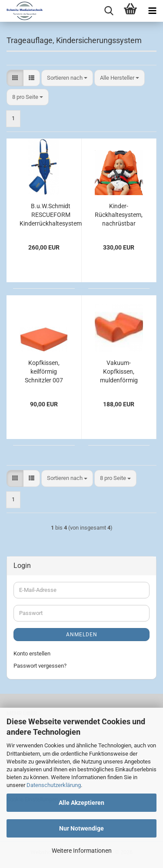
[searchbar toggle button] (109, 11)
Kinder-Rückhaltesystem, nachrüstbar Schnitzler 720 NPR (119, 215)
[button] (15, 78)
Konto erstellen (32, 654)
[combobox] (67, 78)
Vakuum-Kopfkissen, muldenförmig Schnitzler (119, 372)
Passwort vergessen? (40, 666)
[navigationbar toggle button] (152, 11)
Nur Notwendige (81, 828)
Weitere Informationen (82, 851)
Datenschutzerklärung (54, 785)
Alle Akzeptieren (81, 803)
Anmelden (82, 635)
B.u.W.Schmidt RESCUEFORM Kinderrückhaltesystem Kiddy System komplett (51, 215)
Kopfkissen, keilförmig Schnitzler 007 (44, 372)
